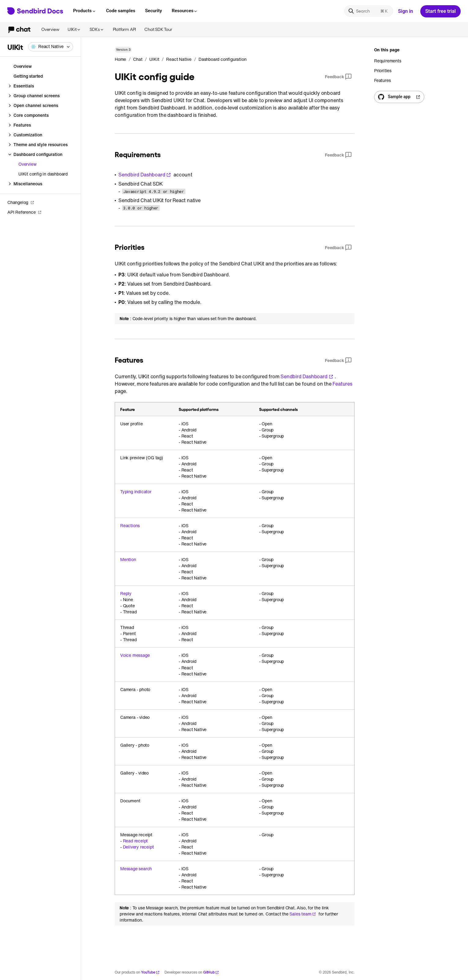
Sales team (303, 914)
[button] (51, 47)
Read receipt (136, 841)
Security (153, 11)
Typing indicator (136, 492)
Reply (126, 594)
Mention (128, 560)
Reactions (130, 526)
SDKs (97, 29)
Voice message (135, 655)
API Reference (24, 212)
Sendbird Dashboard (145, 175)
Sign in (405, 11)
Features (342, 384)
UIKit (74, 29)
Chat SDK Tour (158, 29)
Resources (185, 11)
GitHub (211, 972)
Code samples (121, 11)
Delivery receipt (138, 847)
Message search (136, 869)
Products (85, 11)
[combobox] (51, 47)
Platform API (124, 29)
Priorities (383, 70)
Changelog (21, 202)
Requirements (388, 61)
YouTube (150, 972)
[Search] (369, 11)
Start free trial (440, 11)
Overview (50, 29)
